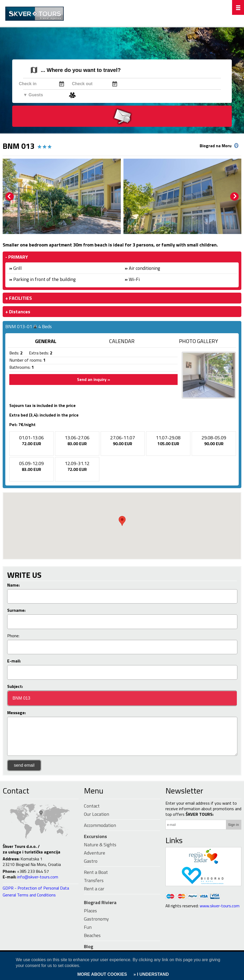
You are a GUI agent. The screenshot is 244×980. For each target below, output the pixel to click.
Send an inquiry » (94, 379)
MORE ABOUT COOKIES (102, 974)
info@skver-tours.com (38, 877)
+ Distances (18, 312)
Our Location (97, 814)
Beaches (92, 935)
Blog (89, 946)
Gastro (91, 861)
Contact (16, 791)
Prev (10, 197)
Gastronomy (96, 919)
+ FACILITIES (19, 298)
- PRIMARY (17, 257)
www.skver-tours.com (220, 906)
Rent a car (94, 889)
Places (90, 911)
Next (234, 197)
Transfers (94, 880)
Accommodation (100, 825)
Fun (88, 927)
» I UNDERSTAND (151, 974)
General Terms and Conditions (29, 895)
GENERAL (46, 341)
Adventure (95, 853)
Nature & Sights (100, 845)
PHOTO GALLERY (198, 341)
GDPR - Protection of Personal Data (36, 888)
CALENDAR (122, 341)
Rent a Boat (96, 872)
